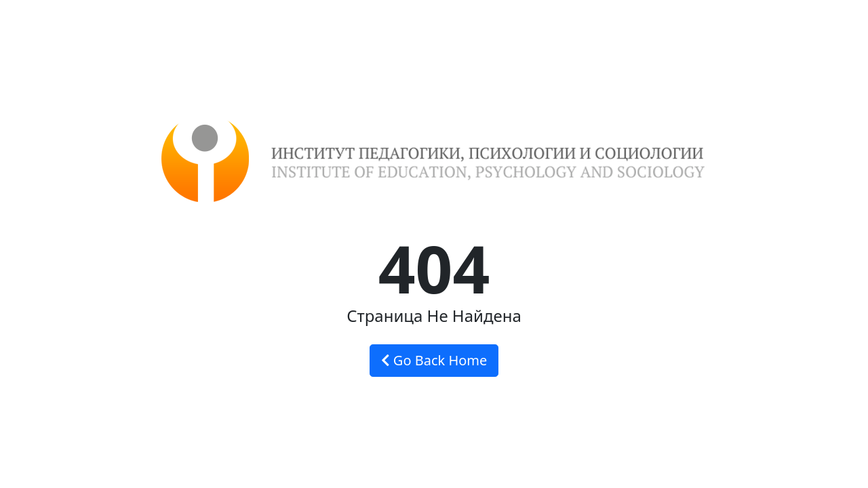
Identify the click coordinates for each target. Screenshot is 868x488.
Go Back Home (434, 360)
